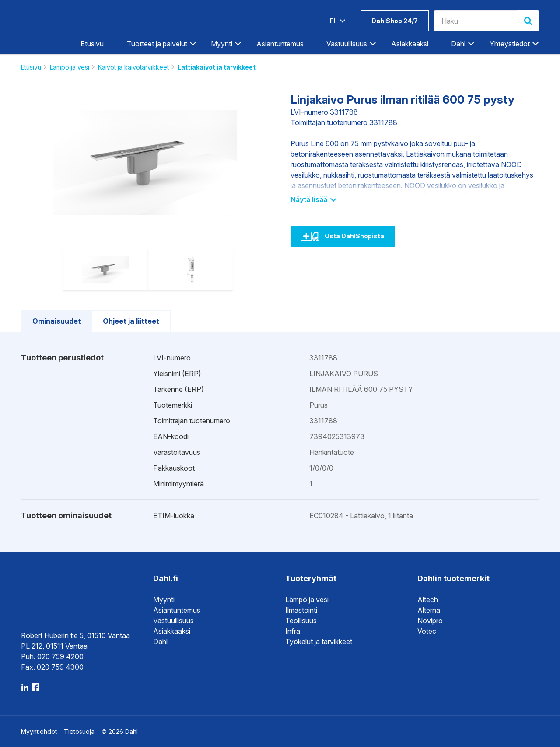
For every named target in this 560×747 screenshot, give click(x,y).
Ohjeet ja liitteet (131, 321)
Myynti (222, 44)
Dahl (458, 44)
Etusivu (92, 44)
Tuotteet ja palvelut (157, 44)
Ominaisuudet (57, 321)
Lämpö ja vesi (70, 67)
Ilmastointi (301, 610)
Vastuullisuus (347, 44)
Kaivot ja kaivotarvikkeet (133, 67)
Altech (428, 600)
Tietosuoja (79, 731)
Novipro (430, 621)
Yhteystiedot (510, 44)
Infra (293, 631)
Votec (427, 631)
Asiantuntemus (280, 44)
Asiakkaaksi (410, 44)
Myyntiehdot (39, 731)
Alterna (429, 610)
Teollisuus (301, 621)
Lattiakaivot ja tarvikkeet (217, 67)
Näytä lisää (313, 199)
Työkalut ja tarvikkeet (319, 642)
